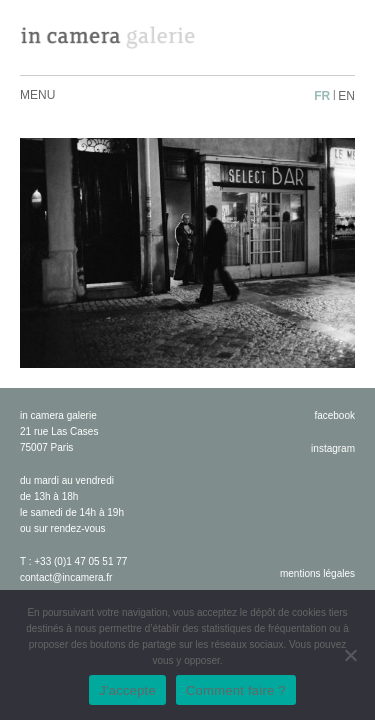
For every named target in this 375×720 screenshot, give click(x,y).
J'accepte (127, 690)
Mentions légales (317, 573)
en (346, 96)
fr (322, 96)
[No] (350, 655)
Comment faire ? (236, 690)
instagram (333, 448)
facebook (334, 415)
